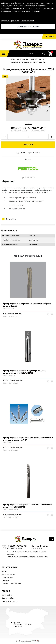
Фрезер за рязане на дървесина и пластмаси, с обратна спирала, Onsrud (27, 305)
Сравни (21, 153)
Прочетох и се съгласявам (28, 26)
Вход (50, 36)
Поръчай (28, 145)
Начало (12, 59)
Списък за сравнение (10, 601)
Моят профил (7, 595)
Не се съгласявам (27, 21)
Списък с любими (8, 598)
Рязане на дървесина (37, 59)
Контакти (5, 580)
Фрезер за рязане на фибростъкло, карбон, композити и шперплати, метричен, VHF (28, 439)
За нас (4, 571)
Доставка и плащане (9, 574)
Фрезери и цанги (23, 59)
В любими (34, 153)
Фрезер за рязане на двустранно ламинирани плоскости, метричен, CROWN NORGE (28, 506)
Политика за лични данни (11, 583)
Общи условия (7, 577)
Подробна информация (10, 21)
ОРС (46, 557)
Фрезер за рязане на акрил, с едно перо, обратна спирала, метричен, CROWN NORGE (24, 372)
